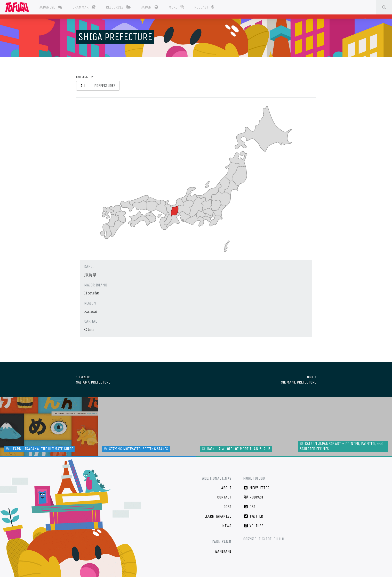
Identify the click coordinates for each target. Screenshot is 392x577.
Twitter (253, 516)
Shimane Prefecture (299, 380)
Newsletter (256, 488)
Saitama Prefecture (93, 380)
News (227, 526)
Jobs (227, 507)
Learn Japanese (218, 516)
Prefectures (105, 86)
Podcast (204, 7)
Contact (224, 497)
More (176, 7)
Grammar (84, 7)
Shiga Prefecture (115, 37)
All (83, 86)
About (226, 488)
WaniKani (223, 551)
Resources (118, 7)
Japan (150, 7)
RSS (249, 507)
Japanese (51, 7)
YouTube (253, 526)
